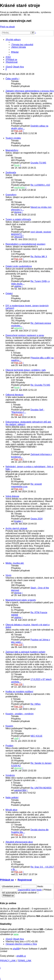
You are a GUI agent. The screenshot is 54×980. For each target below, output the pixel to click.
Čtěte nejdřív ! (12, 79)
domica (18, 212)
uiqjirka (18, 286)
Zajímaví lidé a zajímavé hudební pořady (25, 652)
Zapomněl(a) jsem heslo (30, 890)
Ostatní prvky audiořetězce (19, 266)
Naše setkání (12, 798)
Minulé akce (11, 810)
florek (17, 165)
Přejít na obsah (7, 27)
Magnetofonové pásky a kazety (21, 600)
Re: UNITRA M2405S (41, 788)
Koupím (9, 726)
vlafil (16, 738)
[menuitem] (22, 45)
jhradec (18, 521)
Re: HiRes (36, 704)
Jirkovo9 (18, 237)
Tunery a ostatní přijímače (18, 219)
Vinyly (8, 575)
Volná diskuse (12, 496)
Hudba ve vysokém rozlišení (19, 692)
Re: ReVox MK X (39, 257)
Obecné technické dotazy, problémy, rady (26, 370)
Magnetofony (12, 150)
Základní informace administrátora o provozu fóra (30, 91)
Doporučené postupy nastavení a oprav (25, 335)
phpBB (16, 949)
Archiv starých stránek (16, 528)
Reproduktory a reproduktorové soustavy (25, 244)
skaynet (18, 768)
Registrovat (25, 880)
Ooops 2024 (37, 519)
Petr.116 (18, 131)
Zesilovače (11, 172)
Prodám (9, 746)
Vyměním (10, 775)
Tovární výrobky (13, 138)
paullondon (19, 187)
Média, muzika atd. (15, 563)
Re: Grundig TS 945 (40, 385)
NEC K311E (36, 736)
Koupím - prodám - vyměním (20, 714)
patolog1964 (20, 790)
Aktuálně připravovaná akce (19, 842)
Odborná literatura (14, 395)
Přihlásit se (7, 880)
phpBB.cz (21, 956)
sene (16, 934)
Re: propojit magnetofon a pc (26, 485)
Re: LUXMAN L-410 (40, 185)
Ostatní (9, 293)
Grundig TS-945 (38, 163)
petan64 (18, 328)
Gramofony (11, 195)
